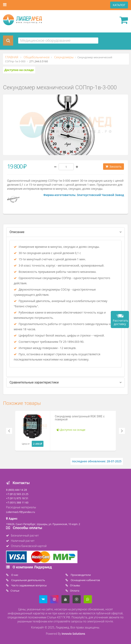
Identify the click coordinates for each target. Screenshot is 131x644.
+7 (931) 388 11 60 (17, 502)
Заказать (114, 166)
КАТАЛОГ (119, 5)
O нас (14, 575)
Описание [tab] (17, 232)
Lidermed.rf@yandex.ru (21, 512)
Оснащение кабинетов (85, 580)
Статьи (15, 591)
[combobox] (58, 41)
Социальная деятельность (28, 580)
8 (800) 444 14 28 (16, 490)
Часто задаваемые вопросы (29, 585)
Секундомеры (63, 57)
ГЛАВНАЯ (12, 57)
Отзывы (75, 585)
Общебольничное (36, 57)
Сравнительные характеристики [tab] (34, 382)
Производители (80, 575)
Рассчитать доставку (120, 322)
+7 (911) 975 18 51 (17, 498)
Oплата (75, 591)
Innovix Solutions (73, 634)
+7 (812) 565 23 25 (17, 494)
